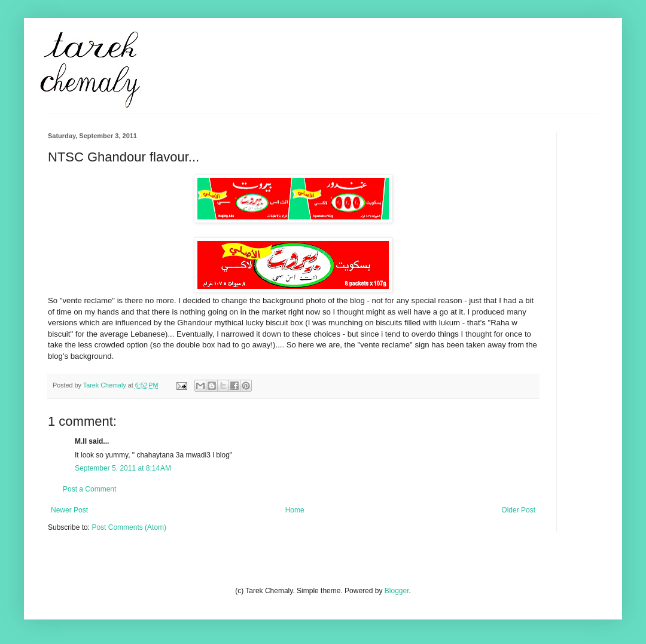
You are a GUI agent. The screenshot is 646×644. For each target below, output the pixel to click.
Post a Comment (89, 489)
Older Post (518, 510)
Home (295, 510)
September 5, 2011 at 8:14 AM (123, 468)
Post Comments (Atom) (129, 527)
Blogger (397, 591)
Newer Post (69, 510)
